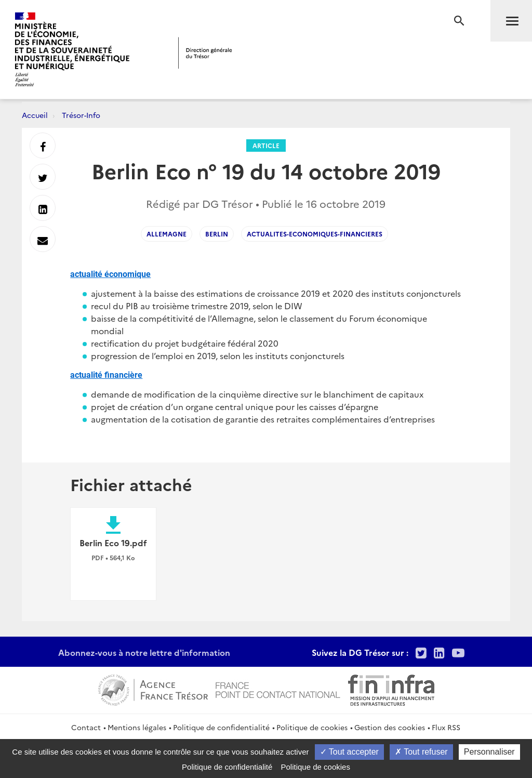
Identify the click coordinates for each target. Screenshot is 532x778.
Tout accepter (349, 752)
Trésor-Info (81, 115)
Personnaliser (489, 752)
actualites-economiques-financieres (315, 234)
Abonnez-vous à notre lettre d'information (144, 652)
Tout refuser (421, 752)
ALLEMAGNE (167, 234)
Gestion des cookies (390, 727)
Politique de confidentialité (221, 727)
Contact (86, 727)
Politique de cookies (312, 727)
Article (266, 145)
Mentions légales (137, 727)
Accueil (35, 115)
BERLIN (217, 234)
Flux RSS (446, 727)
